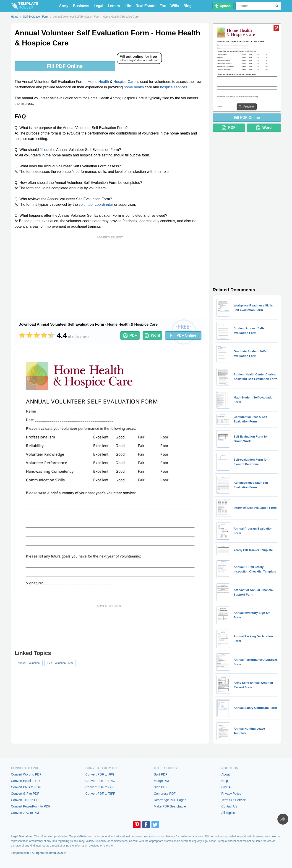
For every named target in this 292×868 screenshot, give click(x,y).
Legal (99, 6)
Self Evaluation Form (60, 663)
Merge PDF (162, 781)
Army (64, 6)
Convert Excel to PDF (26, 781)
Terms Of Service (233, 800)
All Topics (228, 813)
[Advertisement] (110, 272)
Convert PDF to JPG (100, 774)
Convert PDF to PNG (100, 781)
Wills (175, 6)
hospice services (174, 87)
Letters (114, 6)
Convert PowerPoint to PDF (31, 806)
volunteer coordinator (96, 204)
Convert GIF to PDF (25, 794)
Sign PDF (161, 787)
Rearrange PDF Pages (170, 800)
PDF (130, 335)
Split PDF (160, 774)
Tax (163, 6)
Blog (188, 6)
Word (152, 335)
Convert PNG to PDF (26, 787)
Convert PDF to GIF (99, 787)
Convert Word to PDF (26, 774)
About (226, 774)
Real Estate (145, 6)
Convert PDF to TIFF (100, 794)
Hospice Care (124, 82)
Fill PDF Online (65, 66)
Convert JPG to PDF (26, 813)
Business (81, 6)
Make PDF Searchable (170, 806)
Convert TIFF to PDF (26, 800)
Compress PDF (165, 794)
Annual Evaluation (29, 663)
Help (225, 781)
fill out (44, 150)
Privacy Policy (231, 794)
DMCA (226, 787)
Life (128, 6)
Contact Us (229, 806)
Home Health (98, 82)
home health (134, 87)
